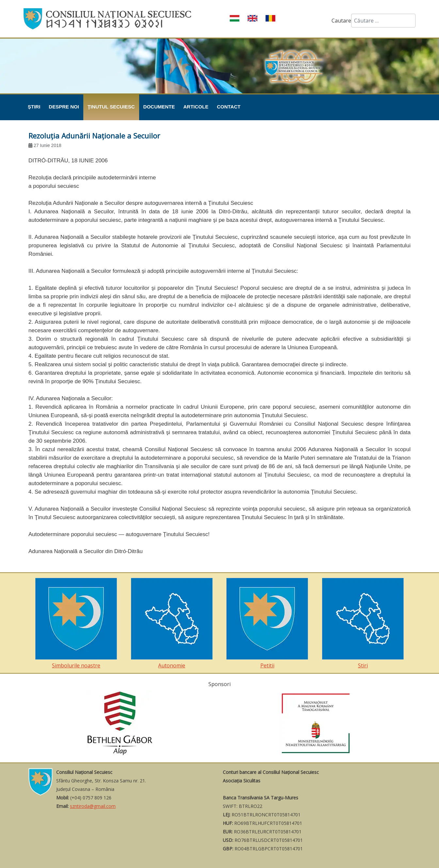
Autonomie (172, 623)
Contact (229, 107)
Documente (159, 107)
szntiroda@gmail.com (93, 806)
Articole (196, 107)
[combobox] (383, 21)
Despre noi (64, 107)
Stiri (363, 623)
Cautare (341, 21)
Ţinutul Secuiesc (111, 107)
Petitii (267, 623)
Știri (34, 107)
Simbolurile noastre (76, 623)
